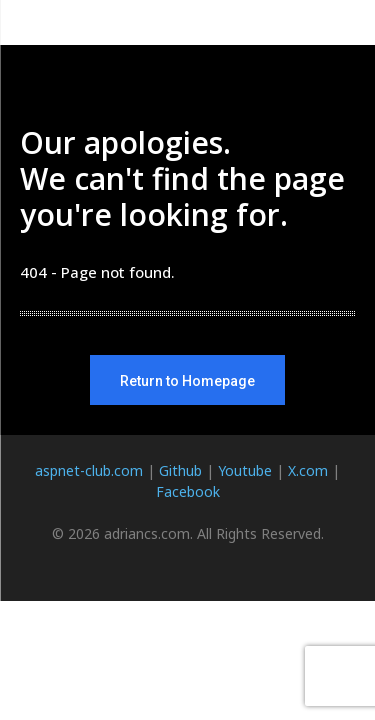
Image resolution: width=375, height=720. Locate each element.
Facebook (188, 491)
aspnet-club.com (89, 470)
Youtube (245, 470)
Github (180, 470)
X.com (308, 470)
